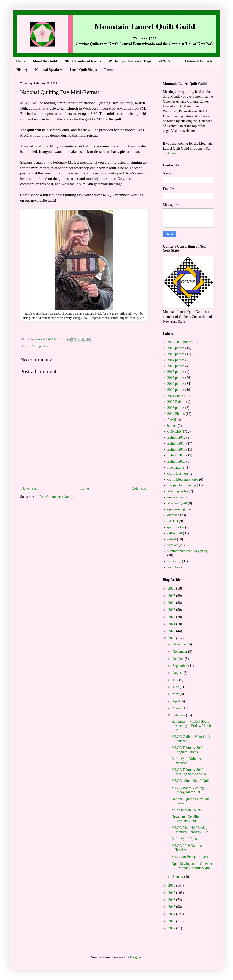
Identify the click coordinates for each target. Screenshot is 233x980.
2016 (172, 900)
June (176, 687)
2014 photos (176, 360)
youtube (173, 567)
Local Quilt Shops (83, 70)
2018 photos (176, 378)
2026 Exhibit (168, 61)
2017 (172, 893)
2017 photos (176, 372)
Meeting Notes (178, 491)
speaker (173, 545)
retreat (172, 539)
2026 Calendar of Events (83, 61)
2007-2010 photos (180, 342)
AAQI (172, 420)
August (178, 673)
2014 (172, 914)
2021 (172, 624)
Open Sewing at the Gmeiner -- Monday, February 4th (192, 866)
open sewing (176, 509)
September (180, 666)
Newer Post (29, 488)
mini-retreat (176, 497)
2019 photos (40, 346)
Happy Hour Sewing (182, 485)
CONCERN (176, 432)
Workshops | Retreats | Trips (130, 61)
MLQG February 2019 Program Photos (188, 750)
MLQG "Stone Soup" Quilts (191, 781)
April (177, 701)
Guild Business (178, 473)
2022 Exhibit (177, 402)
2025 (172, 596)
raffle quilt (175, 533)
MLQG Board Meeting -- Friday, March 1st (189, 790)
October (179, 659)
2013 (172, 921)
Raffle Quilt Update (186, 839)
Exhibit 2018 (177, 455)
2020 (172, 631)
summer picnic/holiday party (188, 551)
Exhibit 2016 (177, 450)
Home (21, 61)
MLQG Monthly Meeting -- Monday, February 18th (191, 830)
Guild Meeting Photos (183, 479)
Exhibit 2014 (177, 444)
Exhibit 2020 (177, 461)
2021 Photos (176, 396)
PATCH (173, 521)
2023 (172, 610)
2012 (172, 928)
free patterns (176, 467)
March (177, 708)
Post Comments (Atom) (56, 497)
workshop (174, 561)
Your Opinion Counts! (187, 810)
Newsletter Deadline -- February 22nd (188, 819)
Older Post (139, 488)
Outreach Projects (199, 61)
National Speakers (49, 70)
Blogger (135, 957)
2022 (172, 617)
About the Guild (45, 61)
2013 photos (176, 354)
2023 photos (176, 408)
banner (172, 426)
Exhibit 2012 (177, 438)
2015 (172, 907)
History (22, 70)
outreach (173, 515)
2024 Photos (176, 414)
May (176, 694)
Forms (109, 70)
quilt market (176, 527)
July (176, 680)
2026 (172, 588)
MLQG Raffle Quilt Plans (190, 857)
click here (170, 153)
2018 (172, 886)
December (180, 644)
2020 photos (176, 390)
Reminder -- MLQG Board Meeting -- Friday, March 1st (191, 726)
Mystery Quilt (177, 503)
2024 (172, 603)
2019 (172, 638)
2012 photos (176, 348)
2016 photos (176, 366)
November (180, 652)
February (179, 715)
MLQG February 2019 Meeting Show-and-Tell (190, 772)
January (178, 877)
